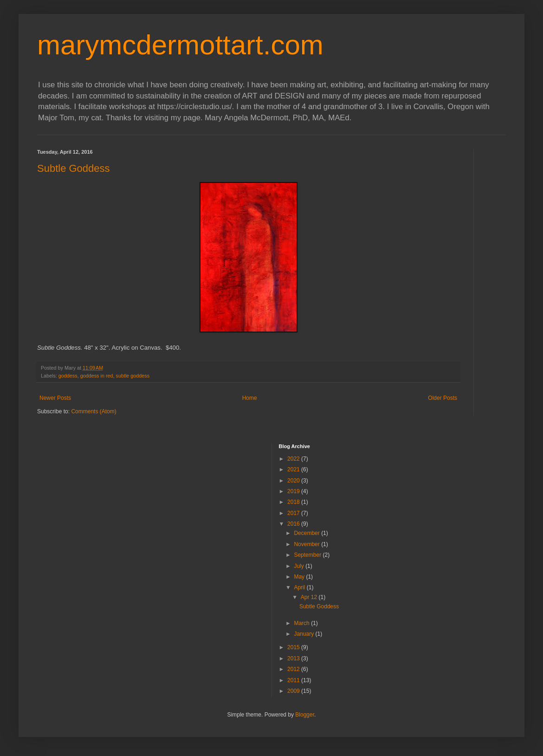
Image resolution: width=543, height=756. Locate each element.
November (307, 544)
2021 (294, 469)
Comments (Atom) (94, 411)
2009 (294, 691)
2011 (294, 680)
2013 (294, 658)
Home (250, 398)
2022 (294, 459)
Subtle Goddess (74, 168)
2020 (294, 481)
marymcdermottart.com (180, 45)
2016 (294, 524)
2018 (294, 502)
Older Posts (443, 398)
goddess (68, 376)
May (300, 577)
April (300, 587)
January (304, 634)
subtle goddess (133, 376)
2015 (294, 647)
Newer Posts (55, 398)
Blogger (305, 715)
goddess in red (97, 376)
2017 (294, 513)
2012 (294, 669)
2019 (294, 491)
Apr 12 (310, 597)
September (308, 555)
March (302, 623)
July (300, 566)
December (307, 533)
